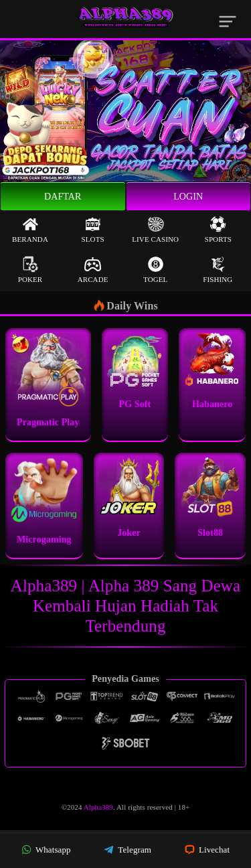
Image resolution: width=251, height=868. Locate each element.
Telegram (128, 850)
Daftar (63, 197)
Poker (30, 270)
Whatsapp (46, 850)
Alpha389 (98, 807)
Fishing (218, 270)
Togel (155, 270)
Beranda (30, 229)
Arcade (93, 270)
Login (188, 197)
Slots (93, 229)
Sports (218, 229)
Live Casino (155, 229)
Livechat (207, 850)
